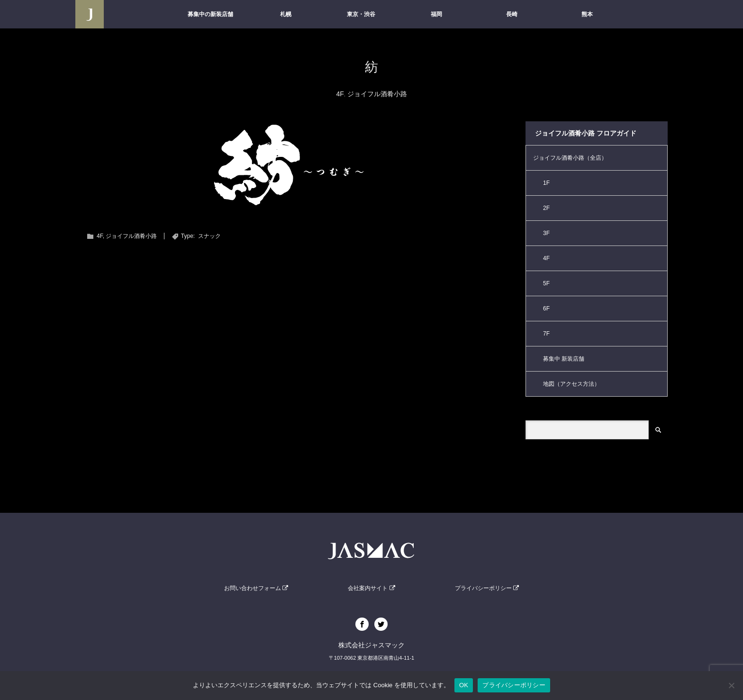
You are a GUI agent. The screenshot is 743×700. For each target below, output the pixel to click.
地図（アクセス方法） (571, 384)
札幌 (286, 14)
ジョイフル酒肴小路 (377, 94)
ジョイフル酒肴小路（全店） (570, 158)
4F (340, 94)
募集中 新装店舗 (564, 359)
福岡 (436, 14)
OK (464, 685)
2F (546, 208)
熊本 (587, 14)
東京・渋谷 (361, 14)
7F (546, 334)
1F (546, 183)
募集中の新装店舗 (210, 14)
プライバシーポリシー (487, 588)
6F (546, 309)
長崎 (512, 14)
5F (546, 283)
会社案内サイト (371, 588)
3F (546, 233)
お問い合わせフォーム (256, 588)
